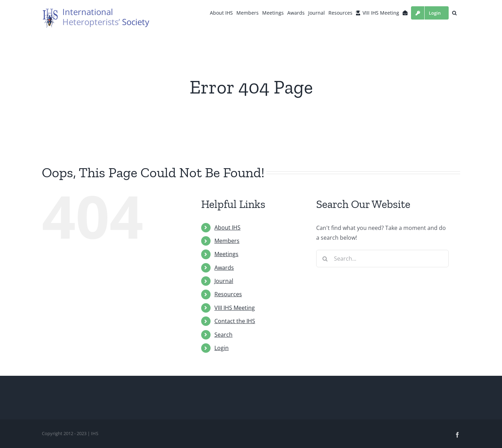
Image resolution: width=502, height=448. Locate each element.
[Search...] (382, 259)
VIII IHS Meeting (235, 308)
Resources (228, 294)
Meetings (226, 254)
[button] (454, 13)
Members (227, 241)
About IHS (227, 227)
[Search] (325, 259)
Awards (224, 268)
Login (222, 348)
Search (223, 335)
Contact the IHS (235, 321)
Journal (224, 281)
